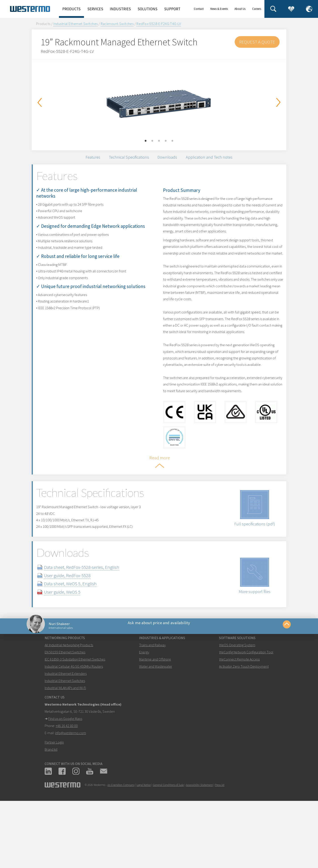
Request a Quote (257, 42)
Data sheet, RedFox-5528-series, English (91, 623)
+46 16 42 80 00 (67, 788)
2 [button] (152, 141)
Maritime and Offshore (155, 721)
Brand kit (51, 812)
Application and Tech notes (219, 160)
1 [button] (146, 141)
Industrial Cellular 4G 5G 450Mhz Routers (74, 729)
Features (82, 160)
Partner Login (54, 804)
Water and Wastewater (156, 729)
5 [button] (172, 141)
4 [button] (166, 141)
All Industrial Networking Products (69, 707)
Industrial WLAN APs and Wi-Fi (65, 750)
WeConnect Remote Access (239, 721)
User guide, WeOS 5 (71, 647)
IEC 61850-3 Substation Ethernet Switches (75, 721)
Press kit (220, 847)
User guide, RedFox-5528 (76, 631)
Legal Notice (144, 847)
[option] (159, 101)
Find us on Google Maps (65, 781)
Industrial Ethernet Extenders (66, 736)
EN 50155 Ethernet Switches (65, 714)
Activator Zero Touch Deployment (244, 729)
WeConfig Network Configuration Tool (246, 714)
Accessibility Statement (199, 847)
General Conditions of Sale (168, 847)
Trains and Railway (152, 707)
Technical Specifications (125, 160)
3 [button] (159, 141)
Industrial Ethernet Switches (76, 24)
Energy (144, 714)
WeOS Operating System (237, 707)
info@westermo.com (71, 795)
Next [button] (278, 102)
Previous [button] (40, 102)
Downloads (170, 160)
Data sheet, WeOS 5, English (79, 639)
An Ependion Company (121, 847)
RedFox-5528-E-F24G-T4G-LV (159, 24)
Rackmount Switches (117, 24)
